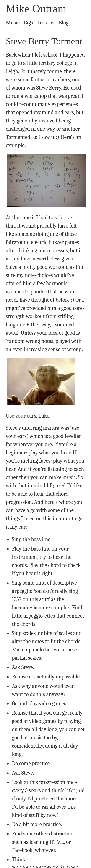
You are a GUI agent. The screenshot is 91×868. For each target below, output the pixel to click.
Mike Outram (36, 9)
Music (13, 23)
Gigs (29, 23)
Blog (64, 23)
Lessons (46, 23)
